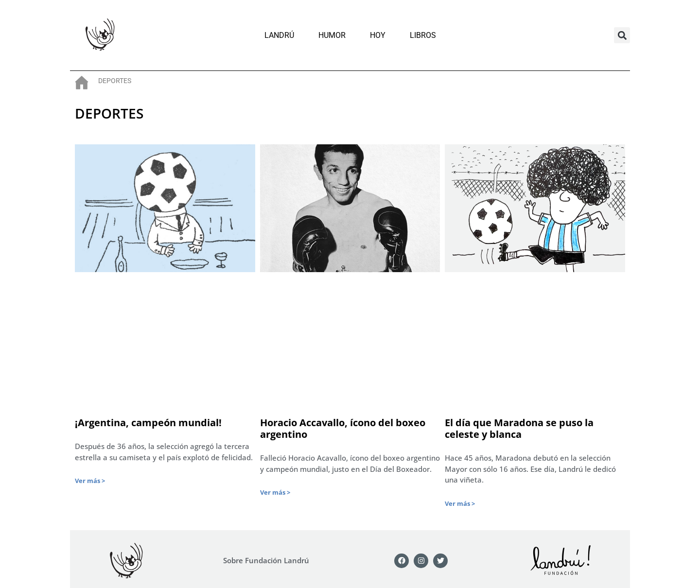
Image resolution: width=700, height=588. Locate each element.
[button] (622, 35)
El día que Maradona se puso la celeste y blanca (519, 428)
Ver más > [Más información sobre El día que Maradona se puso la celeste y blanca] (460, 503)
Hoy (378, 35)
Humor (332, 35)
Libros (423, 35)
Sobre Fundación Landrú (266, 560)
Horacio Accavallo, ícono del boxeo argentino (343, 428)
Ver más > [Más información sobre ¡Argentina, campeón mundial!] (90, 481)
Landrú (279, 35)
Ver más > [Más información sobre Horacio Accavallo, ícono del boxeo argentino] (275, 492)
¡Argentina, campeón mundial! (148, 423)
